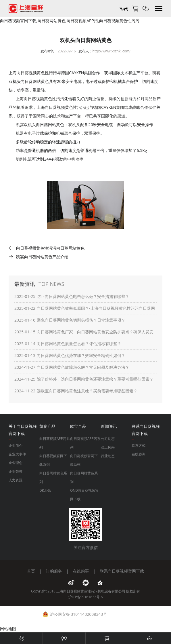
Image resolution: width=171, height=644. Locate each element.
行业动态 (108, 456)
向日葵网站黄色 (50, 125)
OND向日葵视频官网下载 (84, 495)
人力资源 (16, 480)
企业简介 (16, 446)
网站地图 (8, 629)
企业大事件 (17, 454)
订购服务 (54, 571)
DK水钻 (45, 490)
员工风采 (108, 447)
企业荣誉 (16, 471)
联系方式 (139, 446)
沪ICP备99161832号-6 (86, 597)
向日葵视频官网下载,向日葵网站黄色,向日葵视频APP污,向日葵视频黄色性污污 (70, 21)
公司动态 (108, 439)
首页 (31, 571)
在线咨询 (139, 454)
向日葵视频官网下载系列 (53, 460)
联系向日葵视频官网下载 (122, 571)
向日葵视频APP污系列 (55, 443)
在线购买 (81, 571)
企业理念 (16, 463)
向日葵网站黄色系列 (53, 477)
